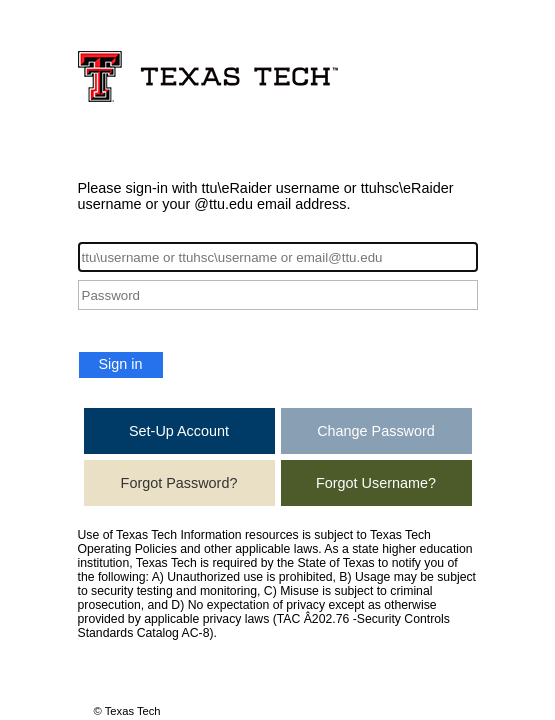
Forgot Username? (376, 483)
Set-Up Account (179, 431)
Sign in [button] (121, 364)
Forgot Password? (179, 483)
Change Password (376, 431)
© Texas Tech (127, 711)
